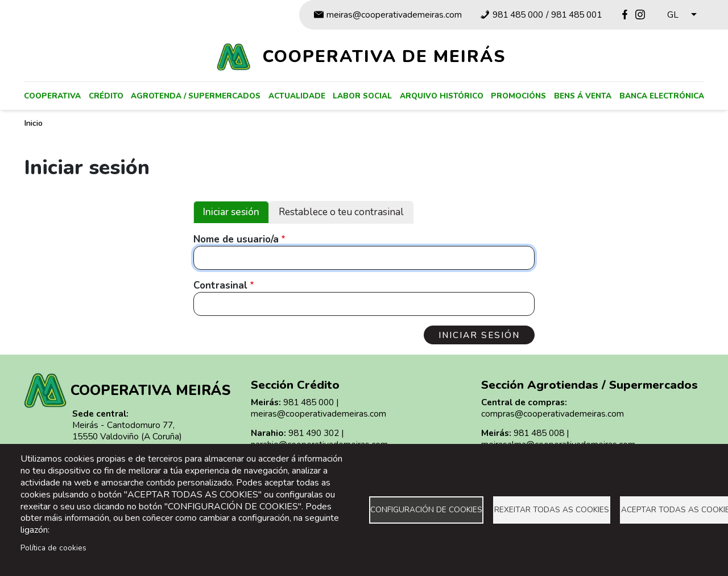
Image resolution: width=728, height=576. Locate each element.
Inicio (33, 123)
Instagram (640, 15)
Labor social (362, 96)
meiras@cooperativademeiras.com (394, 15)
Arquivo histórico (442, 96)
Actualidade (297, 96)
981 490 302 (314, 433)
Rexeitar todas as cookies (552, 510)
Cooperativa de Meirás (384, 56)
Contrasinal (220, 286)
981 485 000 (518, 15)
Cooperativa (52, 96)
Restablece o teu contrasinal (341, 212)
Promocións (518, 96)
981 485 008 (539, 433)
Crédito (106, 96)
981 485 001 (576, 15)
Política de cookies (53, 548)
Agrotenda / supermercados (196, 96)
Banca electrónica (662, 96)
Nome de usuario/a (236, 240)
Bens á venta (583, 96)
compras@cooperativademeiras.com (553, 414)
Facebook (625, 15)
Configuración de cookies (426, 510)
